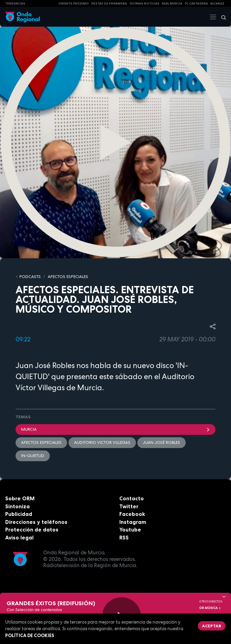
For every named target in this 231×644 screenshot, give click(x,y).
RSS (124, 538)
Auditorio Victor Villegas (102, 442)
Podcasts (30, 277)
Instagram (133, 522)
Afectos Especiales (68, 277)
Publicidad (19, 514)
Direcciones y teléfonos (36, 522)
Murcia (115, 429)
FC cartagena (196, 3)
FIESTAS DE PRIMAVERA (109, 3)
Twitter (129, 506)
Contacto (132, 498)
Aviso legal (19, 538)
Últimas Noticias (145, 3)
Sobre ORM (20, 498)
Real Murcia (172, 3)
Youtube (130, 530)
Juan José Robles (161, 442)
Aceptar (212, 626)
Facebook (132, 514)
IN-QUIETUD (33, 456)
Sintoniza (17, 506)
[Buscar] (221, 17)
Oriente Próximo (74, 3)
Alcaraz (217, 3)
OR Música (210, 608)
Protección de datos (32, 530)
